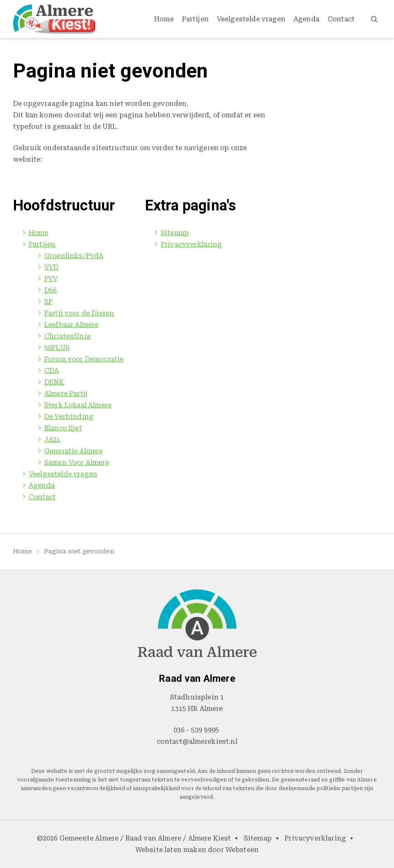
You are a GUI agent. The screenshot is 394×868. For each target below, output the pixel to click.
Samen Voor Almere (77, 463)
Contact (341, 19)
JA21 (52, 440)
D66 (50, 290)
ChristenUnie (67, 336)
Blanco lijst (63, 428)
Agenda (306, 19)
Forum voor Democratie (84, 359)
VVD (51, 267)
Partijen (195, 19)
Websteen (242, 850)
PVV (51, 279)
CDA (51, 371)
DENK (54, 382)
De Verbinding (69, 417)
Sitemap (175, 233)
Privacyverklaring (191, 244)
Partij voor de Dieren (79, 313)
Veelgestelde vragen (251, 19)
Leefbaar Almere (71, 325)
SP (48, 302)
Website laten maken (171, 850)
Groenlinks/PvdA (74, 256)
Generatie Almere (74, 451)
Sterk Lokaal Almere (78, 405)
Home (164, 19)
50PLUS (57, 348)
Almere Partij (66, 394)
